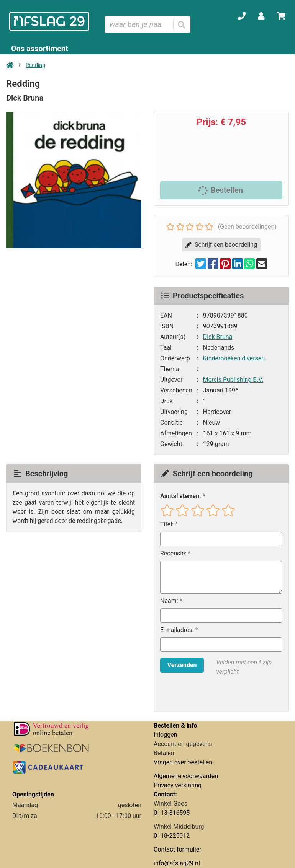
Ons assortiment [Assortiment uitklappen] (40, 49)
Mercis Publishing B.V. (233, 380)
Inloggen (166, 735)
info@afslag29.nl (177, 863)
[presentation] (209, 694)
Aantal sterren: (180, 496)
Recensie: (173, 553)
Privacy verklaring (178, 785)
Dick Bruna (218, 337)
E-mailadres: (177, 630)
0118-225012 (172, 836)
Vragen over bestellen (183, 762)
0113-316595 (172, 813)
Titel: (167, 524)
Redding (35, 65)
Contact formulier (178, 849)
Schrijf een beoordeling (221, 245)
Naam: (169, 601)
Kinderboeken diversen (234, 358)
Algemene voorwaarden (186, 776)
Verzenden (182, 665)
